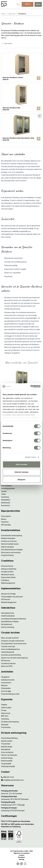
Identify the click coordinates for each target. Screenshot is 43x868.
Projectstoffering (7, 555)
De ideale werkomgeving (10, 722)
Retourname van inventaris (11, 553)
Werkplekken (6, 500)
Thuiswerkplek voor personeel (12, 597)
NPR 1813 (5, 716)
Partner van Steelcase (9, 755)
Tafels (3, 494)
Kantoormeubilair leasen (10, 544)
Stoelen (4, 491)
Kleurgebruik (6, 749)
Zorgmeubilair (6, 764)
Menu (38, 4)
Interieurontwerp (7, 566)
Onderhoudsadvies (8, 616)
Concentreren (6, 683)
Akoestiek (5, 725)
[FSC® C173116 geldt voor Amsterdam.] (21, 821)
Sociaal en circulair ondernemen (13, 641)
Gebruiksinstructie (8, 613)
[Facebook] (18, 864)
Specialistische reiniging (10, 622)
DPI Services (6, 599)
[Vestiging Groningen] (21, 808)
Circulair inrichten (7, 572)
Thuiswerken (6, 744)
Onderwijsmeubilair (8, 766)
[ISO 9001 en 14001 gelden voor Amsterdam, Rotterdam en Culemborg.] (21, 825)
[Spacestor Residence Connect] (21, 67)
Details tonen (31, 457)
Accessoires (6, 505)
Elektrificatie (6, 503)
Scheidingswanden (8, 488)
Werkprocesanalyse (8, 538)
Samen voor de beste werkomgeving (14, 658)
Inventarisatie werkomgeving (12, 536)
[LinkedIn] (21, 864)
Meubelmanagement (9, 602)
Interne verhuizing (8, 627)
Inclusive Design (7, 758)
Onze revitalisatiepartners (10, 649)
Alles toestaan (22, 464)
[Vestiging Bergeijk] (21, 802)
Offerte (28, 4)
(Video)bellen (6, 688)
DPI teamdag (6, 525)
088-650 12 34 (7, 777)
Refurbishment (7, 624)
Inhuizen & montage (8, 594)
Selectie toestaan (21, 472)
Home (3, 14)
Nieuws (4, 519)
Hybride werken (7, 741)
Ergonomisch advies (8, 577)
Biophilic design (7, 747)
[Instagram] (25, 864)
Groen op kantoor (7, 752)
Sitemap (21, 859)
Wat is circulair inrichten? (10, 638)
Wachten (4, 686)
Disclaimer (21, 857)
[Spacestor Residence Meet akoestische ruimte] (21, 128)
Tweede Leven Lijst (8, 646)
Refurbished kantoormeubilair (12, 550)
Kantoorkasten (6, 486)
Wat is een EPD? (7, 666)
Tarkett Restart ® (7, 652)
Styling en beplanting (9, 569)
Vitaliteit (4, 705)
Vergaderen (5, 677)
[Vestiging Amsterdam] (21, 791)
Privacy (4, 710)
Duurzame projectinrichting (11, 655)
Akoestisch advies (8, 575)
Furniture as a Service (9, 541)
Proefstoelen (6, 727)
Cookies (22, 855)
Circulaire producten (8, 663)
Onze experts (6, 516)
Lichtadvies (5, 580)
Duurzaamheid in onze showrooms (14, 644)
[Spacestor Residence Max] (21, 98)
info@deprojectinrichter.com (12, 780)
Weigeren (21, 480)
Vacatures (5, 522)
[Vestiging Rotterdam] (21, 797)
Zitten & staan (6, 708)
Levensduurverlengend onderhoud (14, 619)
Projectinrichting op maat (10, 694)
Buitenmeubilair (7, 761)
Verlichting (5, 497)
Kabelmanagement (8, 583)
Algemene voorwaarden (22, 853)
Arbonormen (6, 713)
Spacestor (12, 14)
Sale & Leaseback (7, 547)
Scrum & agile (6, 691)
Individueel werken (8, 680)
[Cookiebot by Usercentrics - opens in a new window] (31, 386)
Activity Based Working (9, 738)
